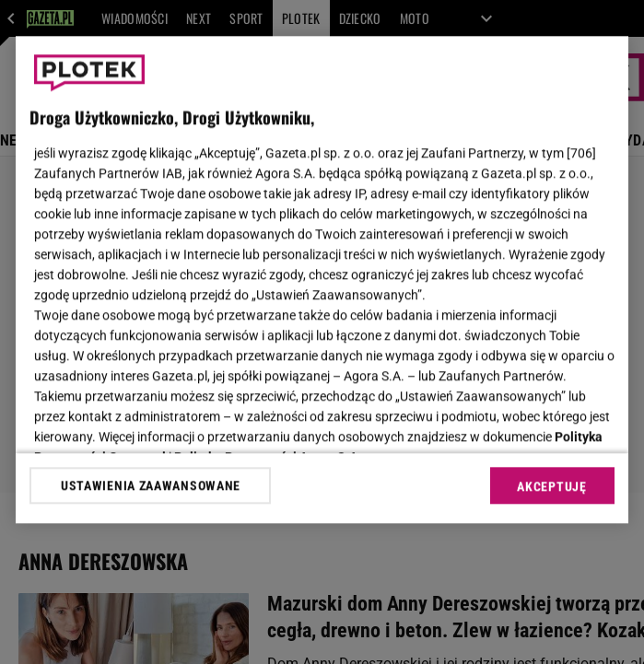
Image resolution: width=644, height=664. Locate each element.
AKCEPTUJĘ (551, 486)
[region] (322, 280)
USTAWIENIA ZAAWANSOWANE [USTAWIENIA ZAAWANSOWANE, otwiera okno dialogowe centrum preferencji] (151, 485)
